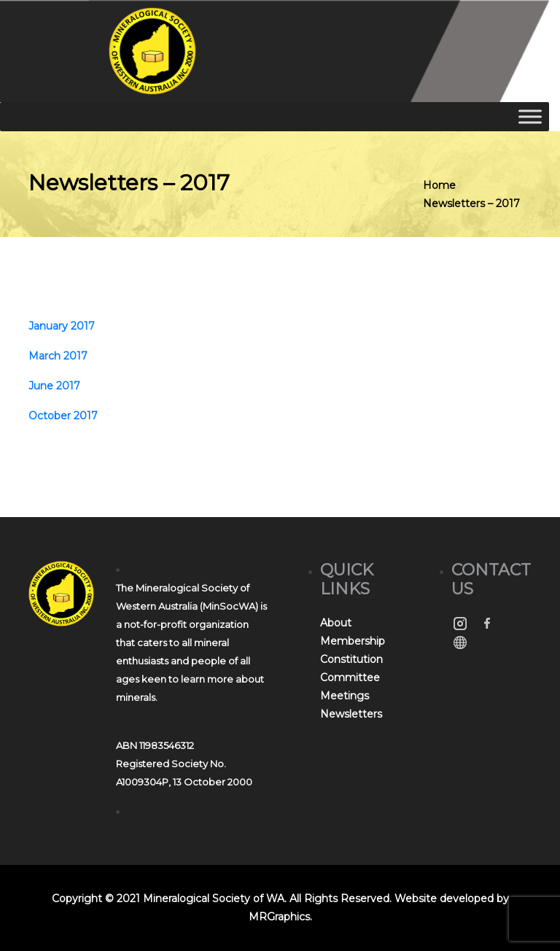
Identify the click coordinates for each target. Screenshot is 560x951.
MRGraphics (279, 917)
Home (439, 185)
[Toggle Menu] (530, 116)
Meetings (345, 696)
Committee (350, 678)
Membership (353, 641)
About (336, 623)
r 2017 (82, 416)
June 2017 (54, 386)
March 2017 (58, 356)
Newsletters (351, 714)
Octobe (48, 416)
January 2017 (62, 326)
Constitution (351, 659)
